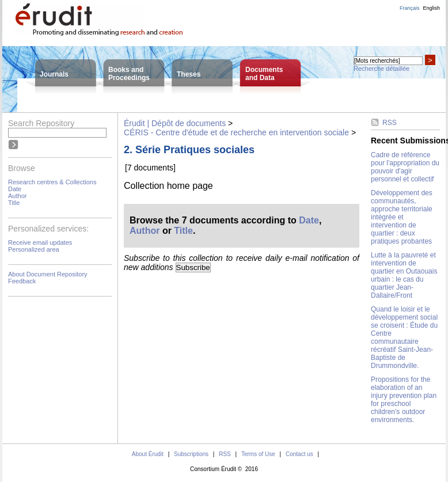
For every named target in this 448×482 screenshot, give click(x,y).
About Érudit (148, 454)
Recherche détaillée (381, 69)
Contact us (299, 454)
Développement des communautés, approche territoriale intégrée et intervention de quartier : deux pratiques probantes (402, 217)
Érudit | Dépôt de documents (175, 123)
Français (410, 8)
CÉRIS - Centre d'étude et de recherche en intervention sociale (236, 132)
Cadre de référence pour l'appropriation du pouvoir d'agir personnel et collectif (405, 167)
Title (14, 203)
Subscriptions (191, 454)
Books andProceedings (129, 74)
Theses (189, 74)
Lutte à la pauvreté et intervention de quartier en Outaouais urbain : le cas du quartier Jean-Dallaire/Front (404, 275)
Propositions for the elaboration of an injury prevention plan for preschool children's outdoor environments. (404, 400)
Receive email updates (40, 242)
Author (17, 196)
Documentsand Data (264, 74)
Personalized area (34, 249)
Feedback (22, 281)
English (431, 8)
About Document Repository (48, 274)
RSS (390, 123)
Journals (54, 74)
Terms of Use (258, 454)
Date (15, 189)
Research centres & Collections (52, 182)
